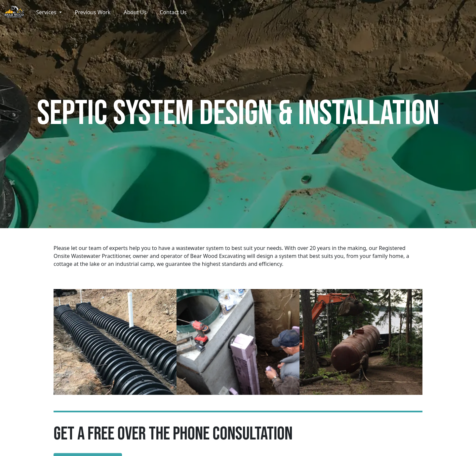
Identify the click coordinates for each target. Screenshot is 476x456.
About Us (135, 12)
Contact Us (173, 12)
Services (47, 12)
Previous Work (93, 12)
